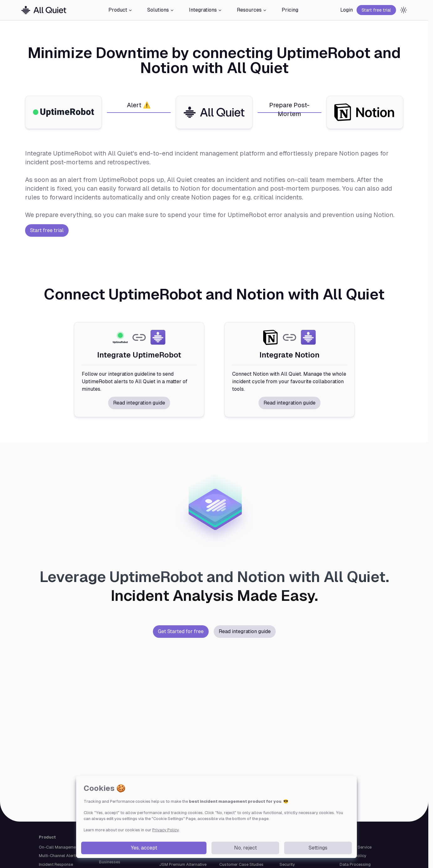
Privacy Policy (165, 830)
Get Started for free (181, 631)
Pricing (290, 10)
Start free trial (376, 10)
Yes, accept (144, 848)
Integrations (205, 10)
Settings (318, 848)
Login (347, 10)
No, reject (245, 848)
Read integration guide (139, 403)
